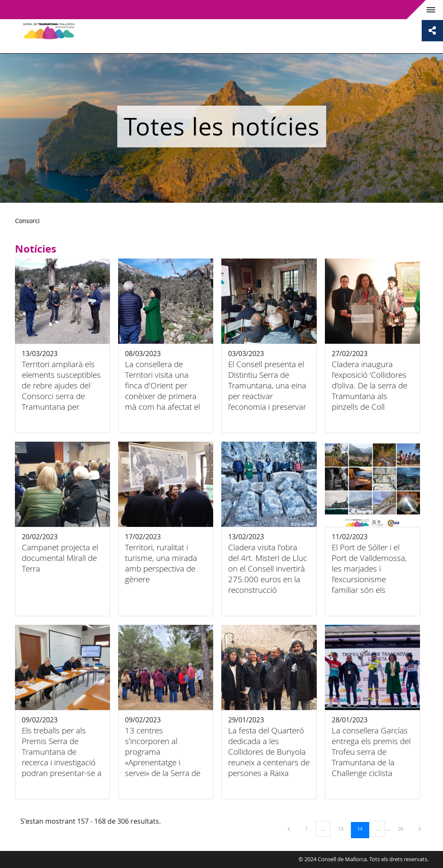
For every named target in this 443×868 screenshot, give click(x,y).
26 (404, 828)
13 (344, 828)
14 (363, 828)
